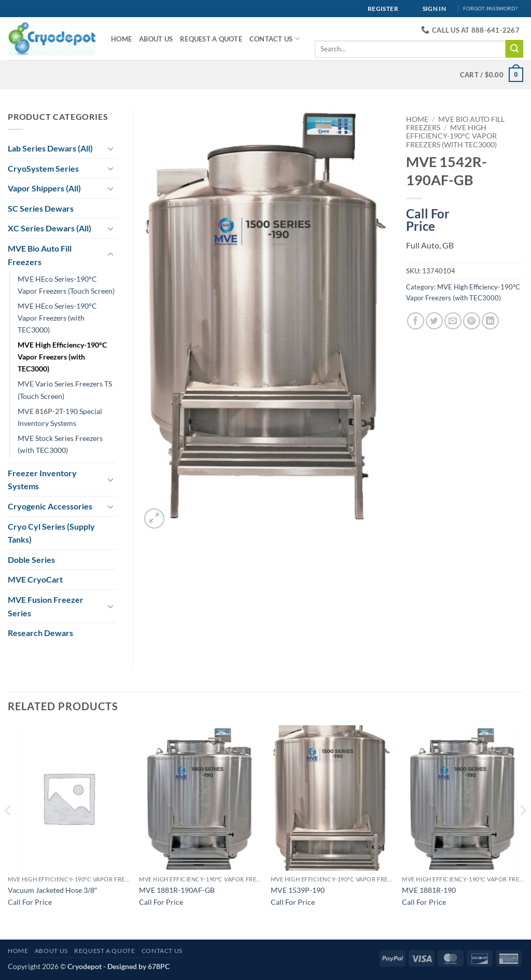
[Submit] (514, 49)
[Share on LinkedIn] (490, 321)
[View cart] (492, 75)
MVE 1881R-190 (429, 890)
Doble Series (31, 560)
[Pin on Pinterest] (472, 321)
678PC (159, 966)
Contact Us (275, 39)
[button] (154, 519)
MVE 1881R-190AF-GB (177, 890)
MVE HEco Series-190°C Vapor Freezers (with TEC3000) (57, 318)
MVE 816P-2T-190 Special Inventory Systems (60, 417)
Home (121, 39)
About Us (156, 39)
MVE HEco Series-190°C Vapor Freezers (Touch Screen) (66, 285)
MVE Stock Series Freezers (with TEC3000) (60, 444)
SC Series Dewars (41, 208)
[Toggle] (110, 148)
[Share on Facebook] (416, 321)
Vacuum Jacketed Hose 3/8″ (52, 890)
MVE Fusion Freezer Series (46, 606)
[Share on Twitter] (434, 321)
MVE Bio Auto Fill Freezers (40, 255)
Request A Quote (211, 39)
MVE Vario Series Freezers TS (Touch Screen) (65, 390)
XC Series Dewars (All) (50, 228)
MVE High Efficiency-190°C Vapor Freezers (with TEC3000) (451, 136)
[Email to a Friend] (453, 321)
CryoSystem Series (43, 168)
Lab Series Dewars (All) (50, 148)
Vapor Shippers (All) (44, 188)
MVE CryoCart (35, 579)
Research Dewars (40, 633)
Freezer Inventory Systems (42, 480)
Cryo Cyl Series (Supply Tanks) (51, 533)
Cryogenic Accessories (50, 506)
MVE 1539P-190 (298, 890)
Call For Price (428, 218)
